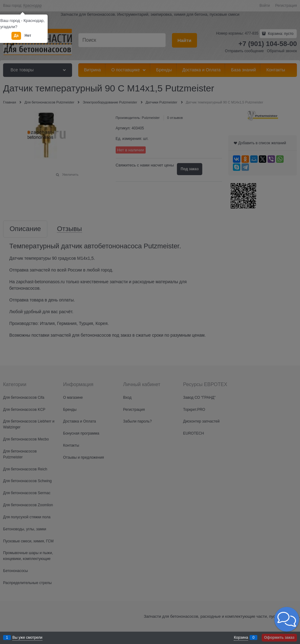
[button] (287, 619)
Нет (28, 36)
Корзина (241, 638)
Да (16, 36)
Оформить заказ (279, 638)
